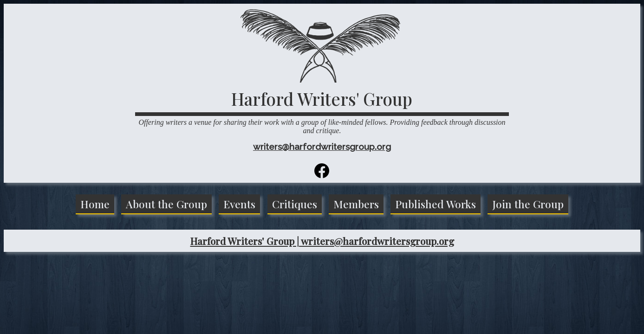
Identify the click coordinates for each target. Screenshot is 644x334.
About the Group (166, 204)
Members (356, 204)
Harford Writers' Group (322, 99)
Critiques (295, 204)
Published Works (436, 204)
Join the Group (528, 204)
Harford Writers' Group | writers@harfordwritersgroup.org (322, 241)
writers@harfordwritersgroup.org (322, 147)
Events (239, 204)
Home (95, 204)
